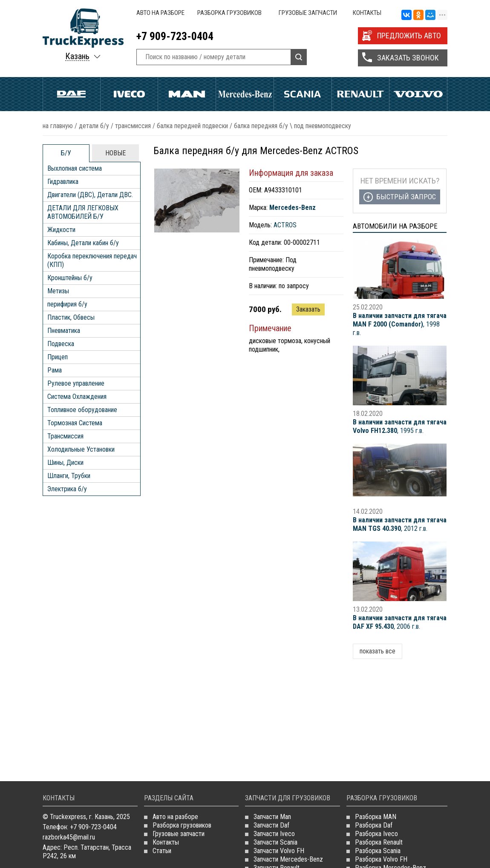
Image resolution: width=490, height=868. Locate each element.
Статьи (162, 851)
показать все (378, 651)
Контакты (367, 13)
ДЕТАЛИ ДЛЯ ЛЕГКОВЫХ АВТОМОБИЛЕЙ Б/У (83, 212)
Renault (361, 94)
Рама (55, 370)
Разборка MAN (376, 817)
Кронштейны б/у (70, 278)
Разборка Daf (374, 825)
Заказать (308, 309)
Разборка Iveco (376, 834)
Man (187, 94)
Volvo (418, 94)
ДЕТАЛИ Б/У (94, 126)
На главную (58, 126)
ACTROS (285, 225)
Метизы (58, 291)
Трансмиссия (133, 126)
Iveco (129, 94)
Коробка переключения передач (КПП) (92, 260)
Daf (72, 94)
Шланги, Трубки (69, 476)
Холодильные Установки (81, 449)
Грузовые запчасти (308, 13)
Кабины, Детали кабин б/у (83, 243)
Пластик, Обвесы (71, 317)
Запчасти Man (272, 817)
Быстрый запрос (406, 197)
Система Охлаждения (77, 397)
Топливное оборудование (82, 410)
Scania (303, 94)
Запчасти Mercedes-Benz (288, 859)
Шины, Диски (65, 463)
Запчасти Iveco (274, 834)
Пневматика (64, 331)
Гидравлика (63, 182)
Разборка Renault (379, 842)
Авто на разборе (160, 13)
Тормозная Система (75, 423)
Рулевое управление (76, 383)
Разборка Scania (378, 851)
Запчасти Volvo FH (279, 851)
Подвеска (61, 344)
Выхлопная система (75, 168)
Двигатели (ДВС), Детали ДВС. (90, 195)
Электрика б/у (67, 489)
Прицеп (58, 357)
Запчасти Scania (275, 842)
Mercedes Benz (245, 94)
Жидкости (61, 230)
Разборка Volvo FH (381, 859)
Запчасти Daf (271, 825)
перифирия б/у (67, 304)
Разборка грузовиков (229, 13)
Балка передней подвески (192, 126)
